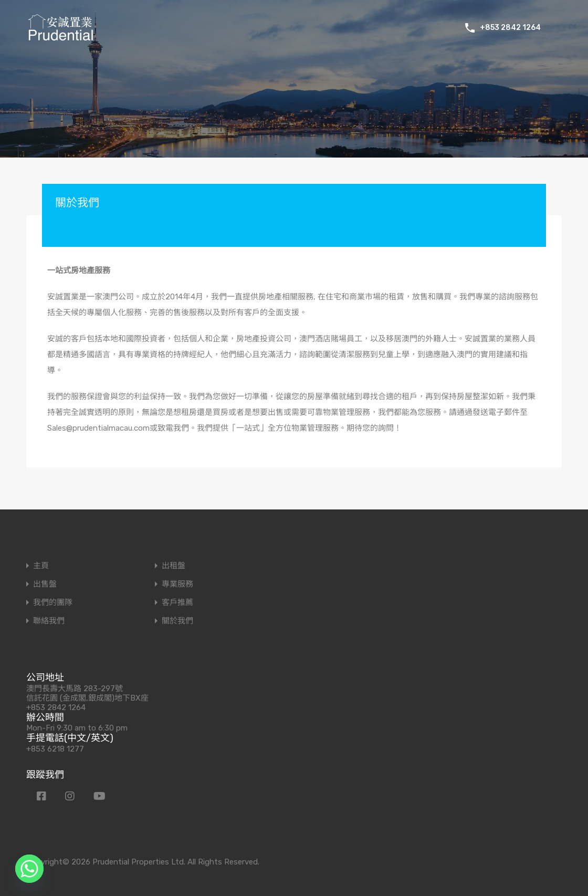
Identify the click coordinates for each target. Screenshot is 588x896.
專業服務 (177, 584)
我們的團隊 (53, 603)
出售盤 (45, 584)
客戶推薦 (177, 603)
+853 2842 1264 (510, 28)
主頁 (41, 566)
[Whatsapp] (29, 869)
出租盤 (174, 566)
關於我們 (177, 621)
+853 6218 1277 (55, 749)
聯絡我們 (49, 621)
